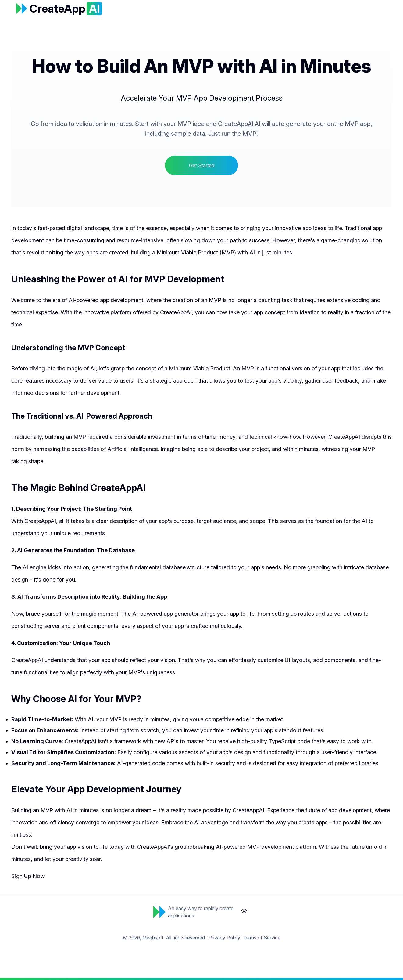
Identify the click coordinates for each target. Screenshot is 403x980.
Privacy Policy (224, 938)
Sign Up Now (28, 876)
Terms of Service (262, 938)
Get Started (202, 165)
